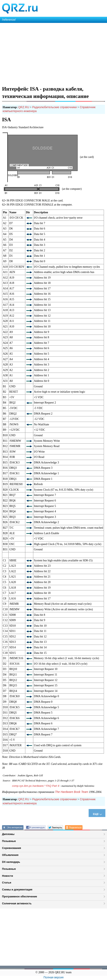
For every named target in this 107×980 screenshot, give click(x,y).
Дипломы (8, 834)
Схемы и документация (17, 890)
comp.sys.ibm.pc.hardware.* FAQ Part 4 (36, 786)
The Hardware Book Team (72, 792)
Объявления (10, 855)
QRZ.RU (24, 107)
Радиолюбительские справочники (55, 107)
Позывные (9, 841)
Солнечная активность (17, 903)
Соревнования (12, 848)
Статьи (7, 883)
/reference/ (9, 20)
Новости (8, 876)
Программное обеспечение (20, 896)
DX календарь (11, 862)
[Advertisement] (53, 54)
